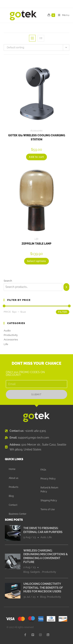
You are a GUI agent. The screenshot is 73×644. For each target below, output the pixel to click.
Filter (63, 312)
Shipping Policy (49, 500)
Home (12, 469)
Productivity (11, 335)
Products (14, 487)
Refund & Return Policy (49, 490)
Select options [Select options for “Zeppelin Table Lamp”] (37, 261)
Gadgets (35, 572)
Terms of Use (48, 509)
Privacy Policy (48, 479)
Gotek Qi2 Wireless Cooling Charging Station (37, 137)
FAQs (43, 470)
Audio (7, 331)
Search (8, 281)
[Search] (66, 287)
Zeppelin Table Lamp (36, 244)
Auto (43, 537)
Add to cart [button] (36, 157)
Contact (13, 505)
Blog (11, 496)
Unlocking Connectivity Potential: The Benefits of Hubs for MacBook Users (43, 588)
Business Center (18, 514)
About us (14, 478)
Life (36, 239)
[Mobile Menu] (62, 15)
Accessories (36, 131)
